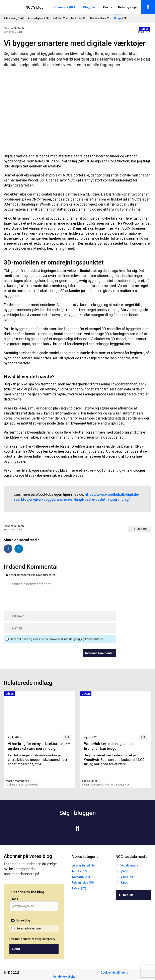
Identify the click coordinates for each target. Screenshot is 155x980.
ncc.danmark (129, 865)
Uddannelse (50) (83, 883)
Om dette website (64, 977)
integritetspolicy (45, 939)
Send (16, 949)
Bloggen (89, 7)
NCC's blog (35, 7)
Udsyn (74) (79, 888)
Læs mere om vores (32, 939)
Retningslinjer (128, 7)
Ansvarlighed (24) (84, 865)
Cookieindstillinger (113, 973)
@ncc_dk (127, 877)
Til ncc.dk (126, 895)
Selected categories (29, 928)
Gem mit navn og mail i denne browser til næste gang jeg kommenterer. (57, 639)
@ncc (124, 871)
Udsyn (144, 29)
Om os (108, 7)
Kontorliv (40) (81, 877)
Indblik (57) (80, 871)
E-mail (14, 899)
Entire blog (23, 920)
